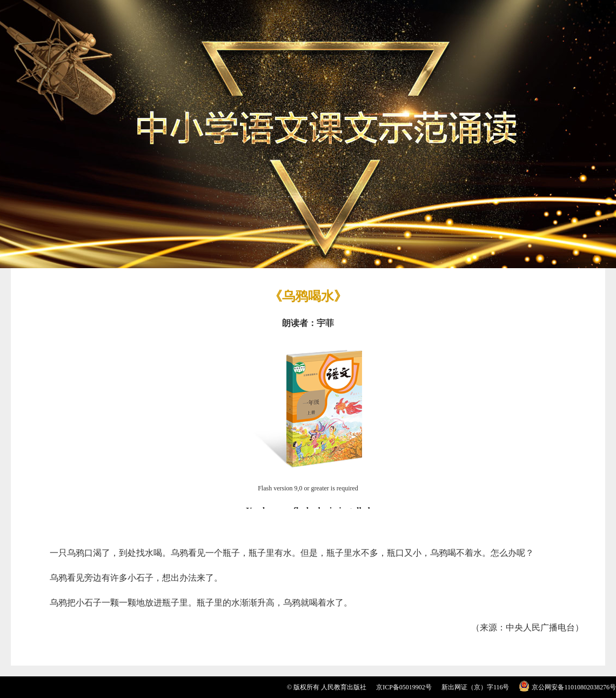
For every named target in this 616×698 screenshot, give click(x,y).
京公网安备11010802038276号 (574, 687)
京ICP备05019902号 (404, 687)
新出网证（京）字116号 (476, 687)
